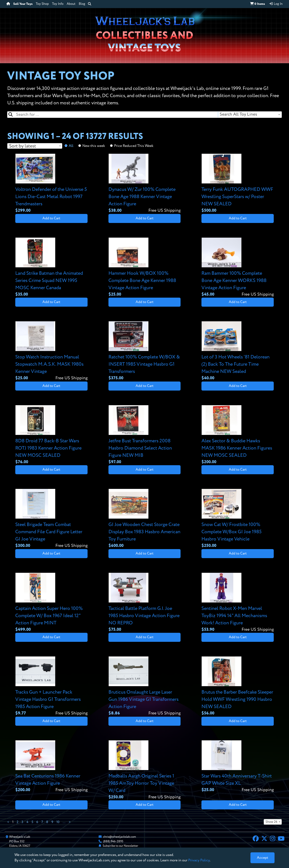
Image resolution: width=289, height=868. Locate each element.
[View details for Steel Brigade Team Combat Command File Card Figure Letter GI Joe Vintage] (51, 519)
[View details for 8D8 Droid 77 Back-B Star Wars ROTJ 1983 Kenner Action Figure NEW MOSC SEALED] (51, 435)
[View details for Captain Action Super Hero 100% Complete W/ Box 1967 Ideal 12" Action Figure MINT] (51, 603)
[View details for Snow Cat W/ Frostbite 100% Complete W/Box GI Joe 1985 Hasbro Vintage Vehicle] (238, 519)
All (71, 146)
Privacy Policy (199, 860)
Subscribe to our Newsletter (120, 846)
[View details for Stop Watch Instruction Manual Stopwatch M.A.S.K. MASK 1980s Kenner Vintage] (51, 351)
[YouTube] (281, 839)
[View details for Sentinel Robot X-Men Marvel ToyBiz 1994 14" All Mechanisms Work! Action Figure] (238, 603)
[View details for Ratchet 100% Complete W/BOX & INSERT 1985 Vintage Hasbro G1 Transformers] (145, 351)
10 (58, 822)
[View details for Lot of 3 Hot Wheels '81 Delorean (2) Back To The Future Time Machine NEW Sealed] (238, 351)
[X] (264, 839)
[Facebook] (256, 839)
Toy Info (58, 4)
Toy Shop (42, 4)
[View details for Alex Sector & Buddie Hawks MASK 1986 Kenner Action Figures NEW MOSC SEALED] (238, 435)
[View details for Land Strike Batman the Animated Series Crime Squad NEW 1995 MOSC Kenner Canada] (51, 268)
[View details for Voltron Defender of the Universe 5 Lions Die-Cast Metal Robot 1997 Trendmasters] (51, 184)
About (71, 4)
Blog (82, 4)
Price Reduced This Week (134, 146)
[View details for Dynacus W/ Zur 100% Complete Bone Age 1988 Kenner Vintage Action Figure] (145, 184)
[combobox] (250, 115)
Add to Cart (51, 218)
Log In (276, 4)
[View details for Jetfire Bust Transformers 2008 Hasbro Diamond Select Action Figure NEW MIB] (145, 435)
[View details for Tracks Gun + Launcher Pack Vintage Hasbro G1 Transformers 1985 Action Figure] (51, 686)
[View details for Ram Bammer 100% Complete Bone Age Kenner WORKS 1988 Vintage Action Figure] (238, 268)
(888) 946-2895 (113, 841)
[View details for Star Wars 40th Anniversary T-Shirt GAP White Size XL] (238, 767)
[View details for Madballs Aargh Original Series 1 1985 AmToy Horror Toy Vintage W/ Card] (145, 770)
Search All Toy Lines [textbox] (238, 114)
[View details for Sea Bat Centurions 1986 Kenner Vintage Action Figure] (51, 767)
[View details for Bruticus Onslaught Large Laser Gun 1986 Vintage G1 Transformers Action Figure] (145, 686)
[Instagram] (273, 839)
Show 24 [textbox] (271, 822)
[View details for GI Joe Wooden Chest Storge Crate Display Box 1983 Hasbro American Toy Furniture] (145, 519)
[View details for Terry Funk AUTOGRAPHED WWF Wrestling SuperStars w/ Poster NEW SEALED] (238, 184)
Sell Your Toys (23, 4)
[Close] (262, 858)
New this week (94, 146)
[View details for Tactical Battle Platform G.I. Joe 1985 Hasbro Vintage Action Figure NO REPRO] (145, 603)
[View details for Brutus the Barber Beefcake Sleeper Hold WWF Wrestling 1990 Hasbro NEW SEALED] (238, 686)
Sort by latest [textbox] (22, 146)
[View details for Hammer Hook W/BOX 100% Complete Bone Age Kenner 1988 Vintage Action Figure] (145, 268)
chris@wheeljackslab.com (119, 837)
